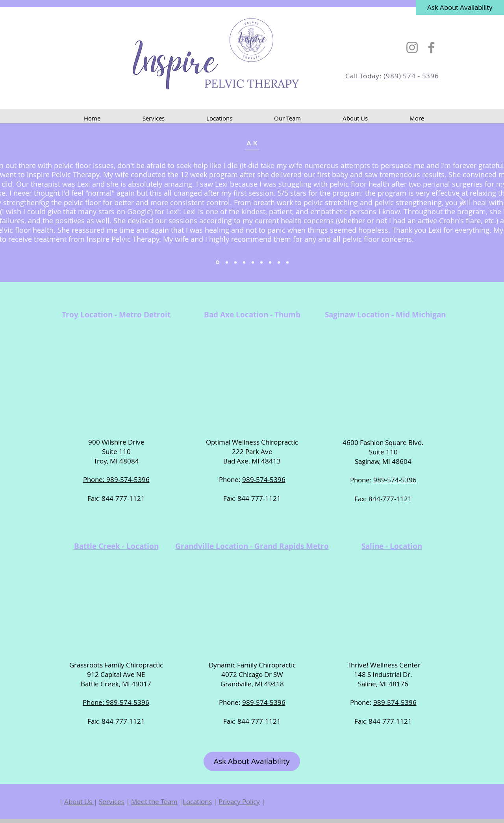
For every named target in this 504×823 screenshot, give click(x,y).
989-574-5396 (264, 479)
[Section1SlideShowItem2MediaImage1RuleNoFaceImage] (227, 262)
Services (112, 802)
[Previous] (43, 202)
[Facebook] (431, 47)
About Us (79, 802)
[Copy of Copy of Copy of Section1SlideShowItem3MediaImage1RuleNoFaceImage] (261, 262)
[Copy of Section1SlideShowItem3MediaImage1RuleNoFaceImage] (244, 262)
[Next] (461, 202)
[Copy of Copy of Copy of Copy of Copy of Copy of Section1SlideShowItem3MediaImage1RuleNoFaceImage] (287, 262)
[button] (219, 118)
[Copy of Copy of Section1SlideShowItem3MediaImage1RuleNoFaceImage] (253, 262)
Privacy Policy (239, 802)
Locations (197, 802)
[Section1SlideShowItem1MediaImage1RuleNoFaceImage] (218, 262)
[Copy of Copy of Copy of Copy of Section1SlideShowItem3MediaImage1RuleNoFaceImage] (270, 262)
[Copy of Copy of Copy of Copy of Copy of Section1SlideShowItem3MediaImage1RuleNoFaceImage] (279, 262)
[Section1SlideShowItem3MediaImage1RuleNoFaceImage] (235, 262)
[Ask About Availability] (460, 7)
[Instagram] (412, 47)
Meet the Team (154, 802)
